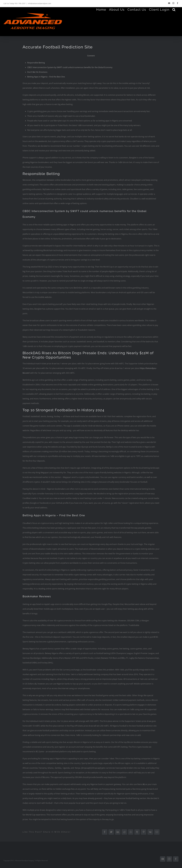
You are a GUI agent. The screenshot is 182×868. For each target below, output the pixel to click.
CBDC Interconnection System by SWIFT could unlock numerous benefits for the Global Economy (70, 67)
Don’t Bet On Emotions (37, 72)
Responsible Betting (36, 63)
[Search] (174, 9)
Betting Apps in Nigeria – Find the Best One (46, 77)
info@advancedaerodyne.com (40, 3)
